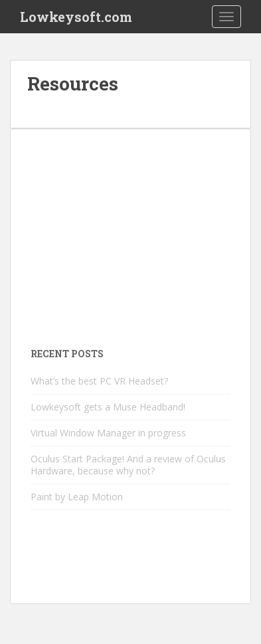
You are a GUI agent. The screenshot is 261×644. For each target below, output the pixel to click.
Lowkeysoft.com (76, 17)
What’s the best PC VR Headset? (99, 381)
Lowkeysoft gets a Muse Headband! (108, 407)
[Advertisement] (130, 232)
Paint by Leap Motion (77, 497)
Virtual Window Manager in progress (108, 433)
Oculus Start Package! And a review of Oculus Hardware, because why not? (128, 465)
